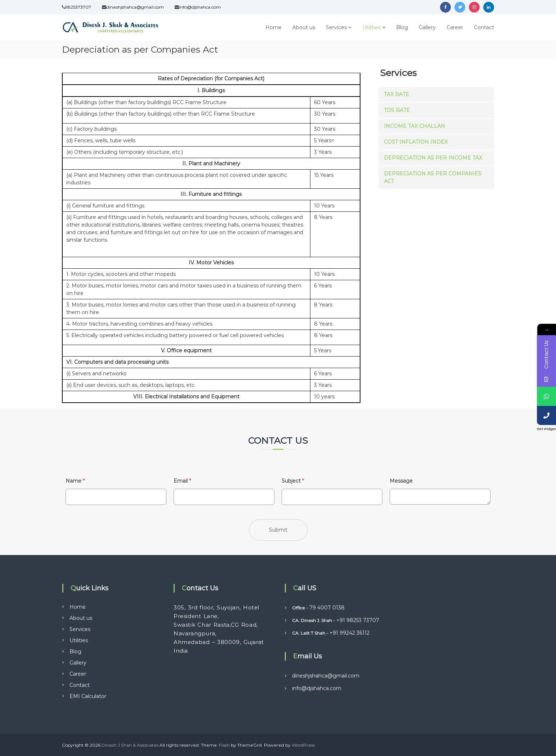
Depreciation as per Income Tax (433, 158)
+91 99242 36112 (349, 633)
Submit (278, 530)
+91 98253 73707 (358, 620)
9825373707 (78, 7)
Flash (224, 745)
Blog (402, 27)
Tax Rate (396, 94)
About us (304, 27)
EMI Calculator (88, 696)
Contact (484, 27)
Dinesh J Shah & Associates (130, 745)
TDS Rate (397, 110)
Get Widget (546, 429)
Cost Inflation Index (416, 142)
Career (455, 27)
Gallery (427, 27)
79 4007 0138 (327, 608)
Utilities (371, 27)
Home (273, 27)
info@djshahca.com (200, 7)
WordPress (303, 745)
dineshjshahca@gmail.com (135, 7)
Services (336, 27)
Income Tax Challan (414, 126)
